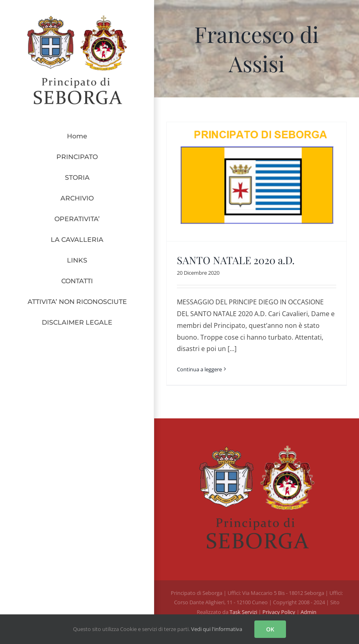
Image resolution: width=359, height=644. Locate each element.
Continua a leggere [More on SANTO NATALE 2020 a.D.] (199, 369)
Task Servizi (243, 612)
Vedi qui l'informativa (217, 629)
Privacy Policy (279, 612)
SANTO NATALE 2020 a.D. (236, 260)
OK (270, 629)
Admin (308, 612)
